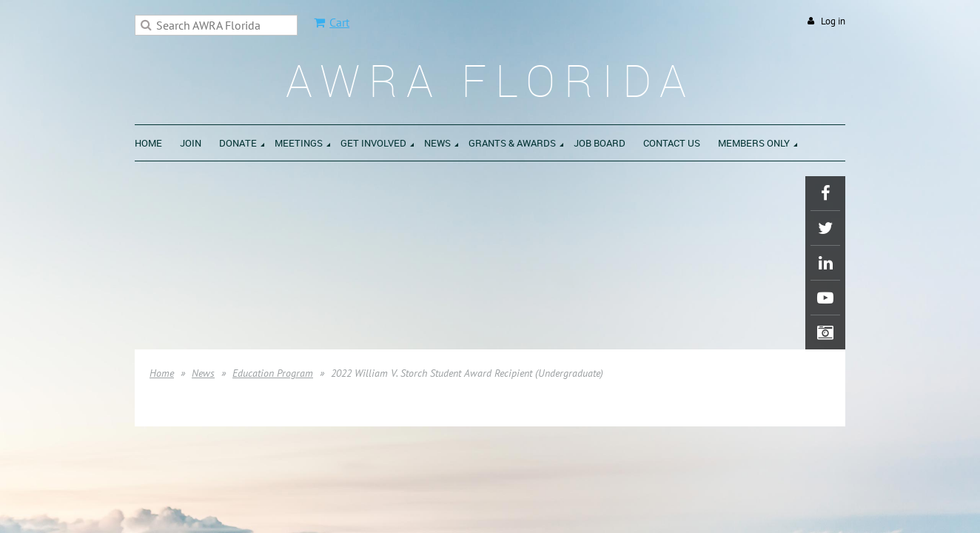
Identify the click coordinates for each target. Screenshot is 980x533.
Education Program (273, 373)
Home (162, 373)
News (203, 373)
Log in (833, 21)
